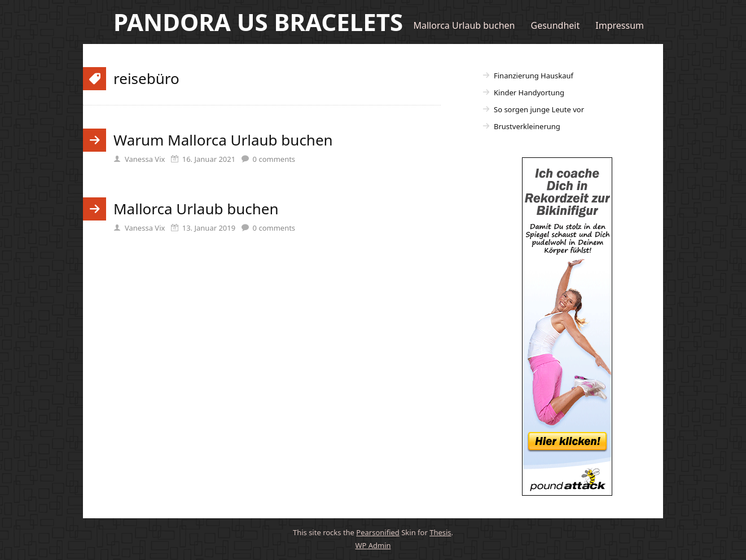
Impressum (620, 25)
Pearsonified (378, 532)
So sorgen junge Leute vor (539, 109)
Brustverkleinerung (527, 126)
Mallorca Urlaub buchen (464, 25)
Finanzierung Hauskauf (534, 76)
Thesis (440, 532)
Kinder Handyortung (529, 92)
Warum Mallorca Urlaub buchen (223, 140)
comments (274, 159)
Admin (373, 545)
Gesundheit (556, 25)
